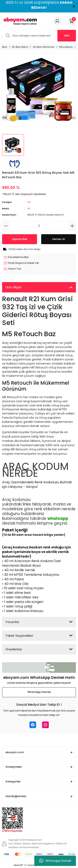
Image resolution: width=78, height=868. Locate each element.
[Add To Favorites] (16, 257)
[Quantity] (39, 226)
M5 (29, 209)
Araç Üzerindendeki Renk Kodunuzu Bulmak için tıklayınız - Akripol (37, 484)
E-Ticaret (30, 865)
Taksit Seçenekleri (19, 636)
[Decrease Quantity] (6, 226)
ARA (67, 36)
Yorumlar (12, 622)
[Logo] (20, 21)
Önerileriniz (14, 649)
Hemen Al (59, 239)
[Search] (39, 36)
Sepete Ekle (20, 239)
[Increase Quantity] (72, 226)
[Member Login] (57, 21)
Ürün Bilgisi (13, 287)
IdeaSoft (18, 865)
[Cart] (72, 21)
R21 (29, 202)
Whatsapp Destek (55, 861)
